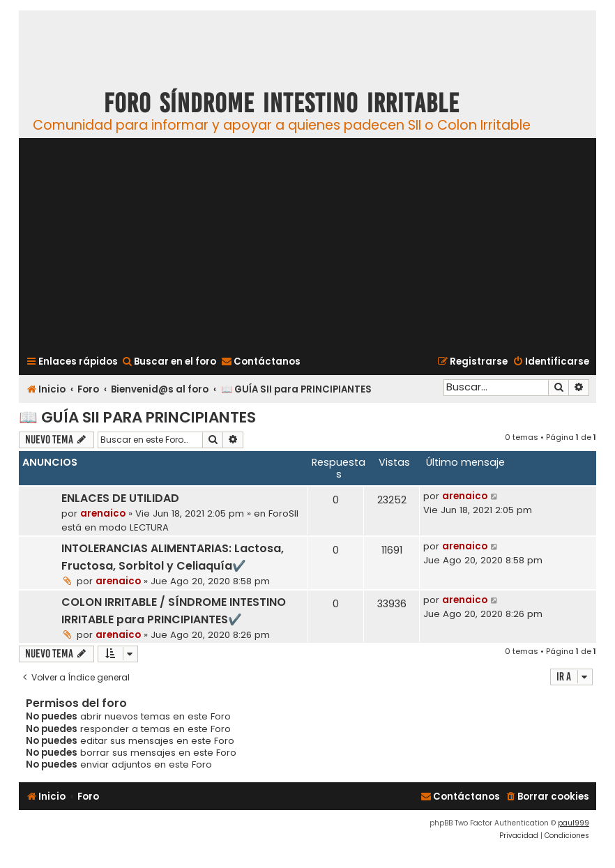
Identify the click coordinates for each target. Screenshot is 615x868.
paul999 (574, 823)
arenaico (103, 513)
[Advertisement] (307, 245)
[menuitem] (169, 361)
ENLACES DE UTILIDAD (120, 498)
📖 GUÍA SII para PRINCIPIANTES (137, 417)
